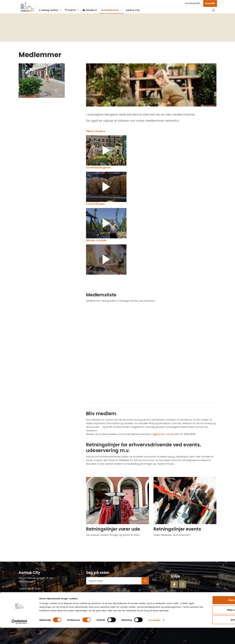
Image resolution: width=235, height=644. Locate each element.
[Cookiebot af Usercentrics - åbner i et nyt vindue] (19, 638)
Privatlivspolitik (192, 3)
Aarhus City (134, 10)
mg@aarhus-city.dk (162, 434)
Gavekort (91, 10)
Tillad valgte (210, 624)
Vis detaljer (154, 638)
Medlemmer (112, 10)
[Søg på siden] (117, 581)
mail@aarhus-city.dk (31, 596)
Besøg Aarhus (50, 10)
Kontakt (210, 3)
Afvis (210, 634)
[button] (151, 85)
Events (72, 10)
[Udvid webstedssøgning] (214, 10)
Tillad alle (210, 615)
